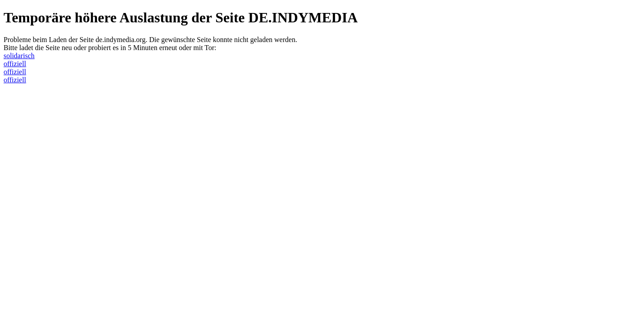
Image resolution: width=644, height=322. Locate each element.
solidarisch (19, 56)
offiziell (15, 64)
